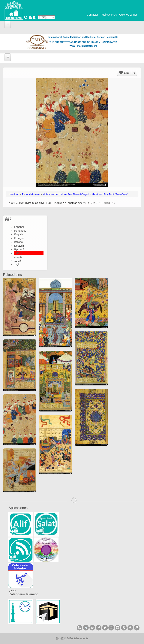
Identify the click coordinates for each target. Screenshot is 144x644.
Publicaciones (109, 15)
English (19, 234)
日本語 (18, 253)
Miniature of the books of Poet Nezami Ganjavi (66, 194)
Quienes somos (128, 15)
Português (20, 231)
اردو (16, 264)
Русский (19, 249)
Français (19, 238)
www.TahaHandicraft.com (83, 46)
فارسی (18, 257)
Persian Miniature (31, 194)
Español (19, 227)
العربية (18, 261)
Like (127, 73)
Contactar (93, 15)
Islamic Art (14, 194)
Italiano (18, 242)
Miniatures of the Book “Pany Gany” (110, 194)
